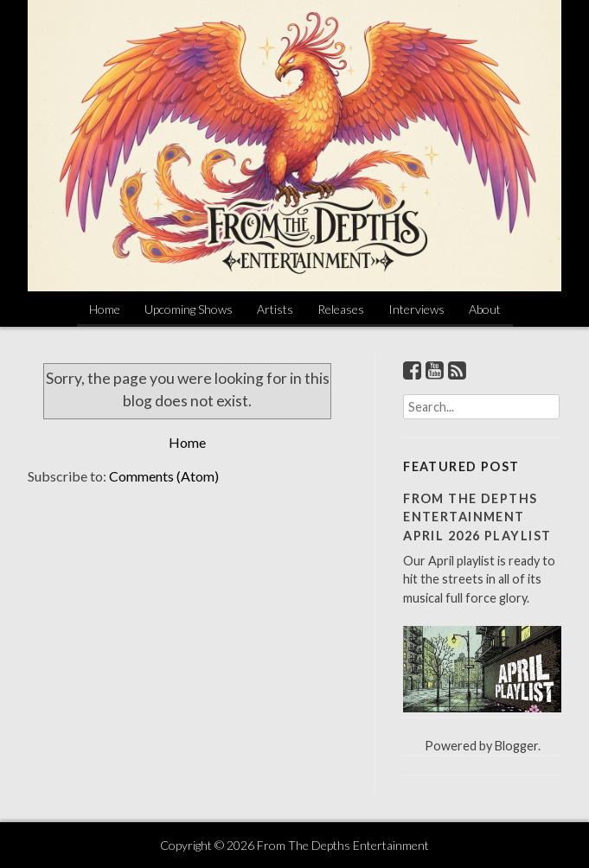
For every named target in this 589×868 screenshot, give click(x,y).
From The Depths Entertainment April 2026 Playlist (477, 517)
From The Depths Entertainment (343, 845)
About (485, 309)
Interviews (416, 309)
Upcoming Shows (189, 309)
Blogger (516, 746)
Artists (275, 309)
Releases (341, 309)
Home (105, 309)
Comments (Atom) (164, 476)
